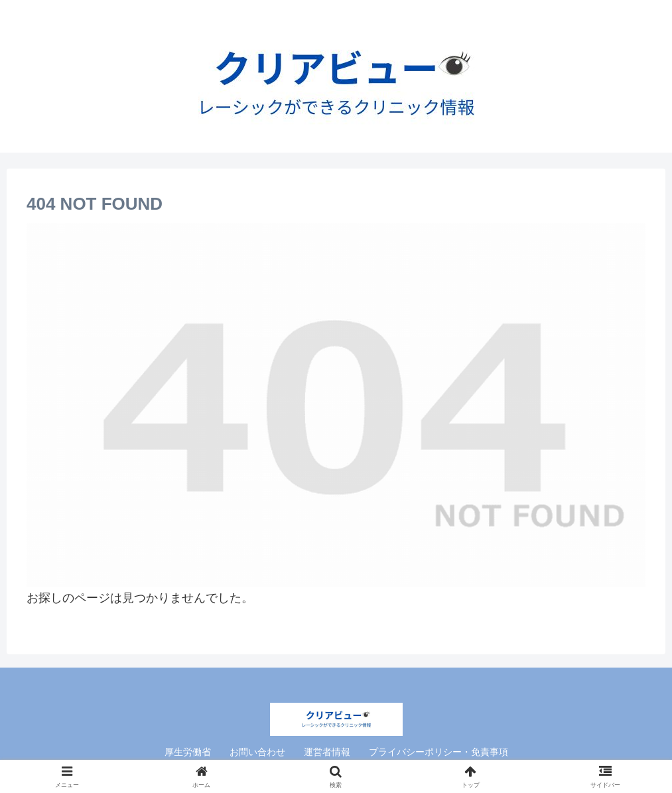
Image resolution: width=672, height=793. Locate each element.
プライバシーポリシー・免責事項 (438, 752)
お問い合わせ (257, 752)
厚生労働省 (188, 752)
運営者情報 (327, 752)
